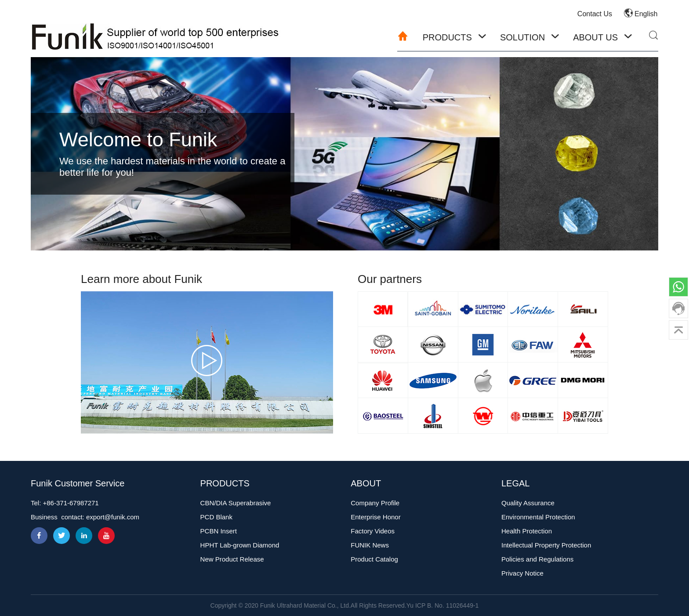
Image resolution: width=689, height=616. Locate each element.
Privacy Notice (522, 573)
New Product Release (232, 559)
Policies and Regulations (537, 559)
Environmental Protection (538, 517)
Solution (522, 37)
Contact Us (595, 14)
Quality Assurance (528, 503)
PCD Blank (216, 517)
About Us (595, 37)
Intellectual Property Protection (546, 545)
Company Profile (375, 503)
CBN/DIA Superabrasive (236, 503)
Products (447, 37)
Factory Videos (373, 531)
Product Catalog (374, 559)
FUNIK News (370, 545)
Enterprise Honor (375, 517)
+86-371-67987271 (71, 503)
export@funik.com (113, 517)
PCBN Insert (219, 531)
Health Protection (527, 531)
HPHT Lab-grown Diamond (240, 545)
